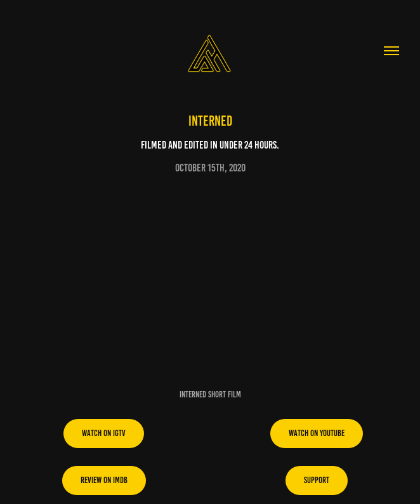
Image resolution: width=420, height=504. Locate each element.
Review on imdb (104, 480)
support (317, 480)
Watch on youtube (317, 433)
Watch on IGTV (104, 433)
